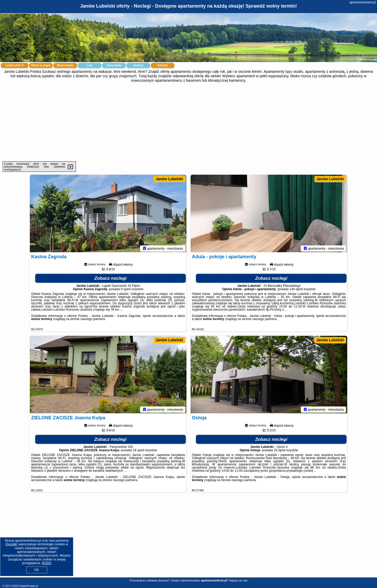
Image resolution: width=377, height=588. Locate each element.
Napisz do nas (239, 580)
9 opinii (126, 290)
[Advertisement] (188, 122)
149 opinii (296, 290)
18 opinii (139, 451)
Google (11, 544)
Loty (89, 65)
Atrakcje (138, 65)
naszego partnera (93, 320)
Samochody (114, 65)
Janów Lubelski (169, 179)
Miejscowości (65, 65)
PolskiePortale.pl (28, 586)
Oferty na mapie (41, 65)
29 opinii (280, 451)
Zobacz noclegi (111, 279)
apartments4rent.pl (363, 2)
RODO (47, 563)
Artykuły (163, 65)
